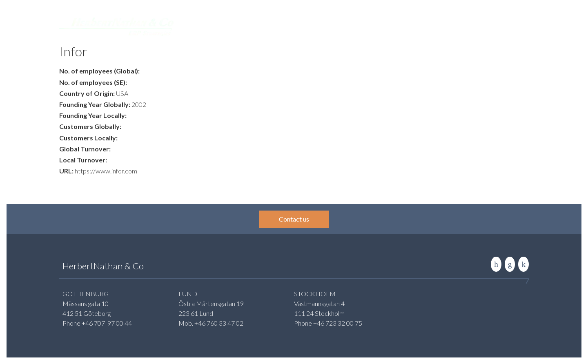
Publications (389, 26)
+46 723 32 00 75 (338, 323)
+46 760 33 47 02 (219, 323)
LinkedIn (496, 264)
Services (276, 26)
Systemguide (315, 26)
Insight (351, 26)
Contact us (294, 219)
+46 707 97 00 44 (107, 323)
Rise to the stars (523, 264)
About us (429, 26)
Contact (464, 26)
